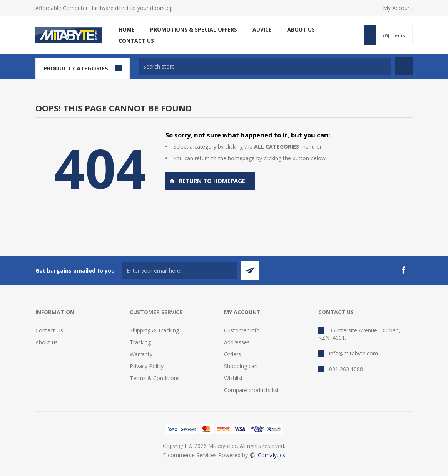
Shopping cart (241, 366)
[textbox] (265, 66)
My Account (398, 8)
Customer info (242, 330)
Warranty (141, 354)
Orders (232, 354)
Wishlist (233, 378)
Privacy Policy (147, 366)
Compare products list (252, 390)
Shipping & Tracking (154, 330)
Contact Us (49, 330)
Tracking (140, 342)
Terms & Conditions (155, 378)
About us (47, 342)
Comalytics (268, 455)
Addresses (237, 342)
